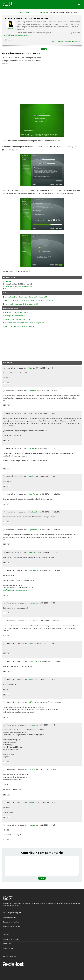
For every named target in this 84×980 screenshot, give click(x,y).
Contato (6, 935)
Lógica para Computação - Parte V (15, 312)
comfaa (31, 679)
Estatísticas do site (10, 917)
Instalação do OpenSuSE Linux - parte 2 (18, 286)
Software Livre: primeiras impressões (16, 319)
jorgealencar (33, 530)
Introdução (44, 12)
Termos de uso (8, 948)
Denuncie (53, 42)
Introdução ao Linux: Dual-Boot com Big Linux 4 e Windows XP (25, 297)
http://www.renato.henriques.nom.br (15, 590)
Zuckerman (32, 391)
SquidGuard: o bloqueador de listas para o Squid (20, 304)
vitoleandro (33, 662)
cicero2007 (32, 553)
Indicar (68, 42)
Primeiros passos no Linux (14, 289)
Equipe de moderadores (11, 922)
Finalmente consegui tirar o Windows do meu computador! (23, 323)
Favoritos (61, 42)
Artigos (29, 12)
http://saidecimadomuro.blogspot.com (17, 35)
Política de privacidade (11, 939)
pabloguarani (34, 702)
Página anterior (8, 271)
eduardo (10, 28)
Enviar (42, 878)
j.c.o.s (32, 725)
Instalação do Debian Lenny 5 (14, 316)
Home (22, 12)
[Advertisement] (63, 72)
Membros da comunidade (12, 927)
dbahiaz (31, 449)
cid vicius (33, 621)
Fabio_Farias (33, 494)
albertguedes (33, 512)
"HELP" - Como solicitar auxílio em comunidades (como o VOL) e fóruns (28, 301)
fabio (30, 368)
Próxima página (23, 271)
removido (31, 476)
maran (31, 644)
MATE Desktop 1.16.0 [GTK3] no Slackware (18, 326)
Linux (36, 12)
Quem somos (8, 944)
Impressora (76, 42)
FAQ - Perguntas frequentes (13, 913)
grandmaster (33, 571)
